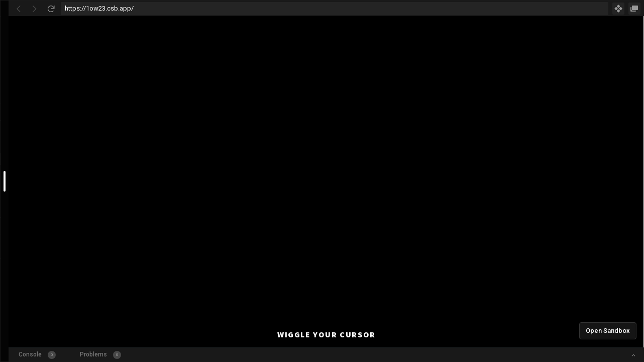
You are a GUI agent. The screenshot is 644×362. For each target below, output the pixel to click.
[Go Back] (19, 9)
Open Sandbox (608, 331)
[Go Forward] (35, 9)
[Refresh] (51, 9)
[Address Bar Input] (335, 9)
